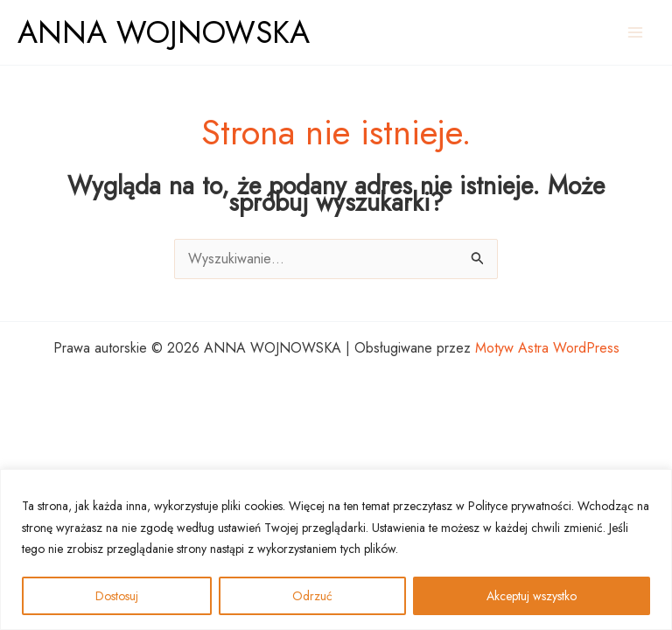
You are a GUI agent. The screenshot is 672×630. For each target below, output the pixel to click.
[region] (336, 550)
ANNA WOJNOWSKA (164, 32)
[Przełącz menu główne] (635, 32)
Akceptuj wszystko (532, 596)
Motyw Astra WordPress (547, 348)
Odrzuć (312, 596)
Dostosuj (117, 596)
